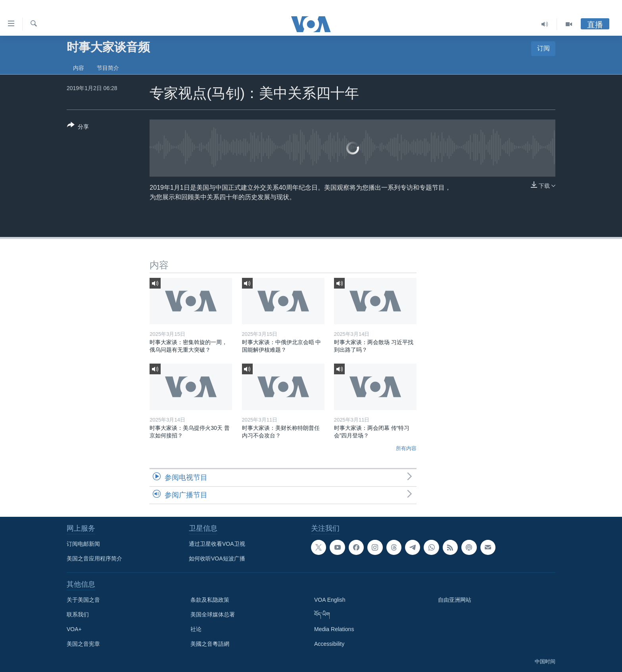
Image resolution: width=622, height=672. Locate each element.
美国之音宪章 (83, 644)
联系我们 (78, 614)
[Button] (78, 127)
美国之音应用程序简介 (94, 558)
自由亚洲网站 (455, 600)
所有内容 (406, 448)
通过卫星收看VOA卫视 (217, 544)
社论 (196, 629)
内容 (79, 68)
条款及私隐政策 (210, 600)
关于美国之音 (83, 600)
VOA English (330, 600)
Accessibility (329, 644)
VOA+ (74, 629)
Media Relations (334, 629)
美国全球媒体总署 (213, 614)
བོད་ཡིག (322, 614)
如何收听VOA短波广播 (217, 558)
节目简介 (108, 68)
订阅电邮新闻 (83, 544)
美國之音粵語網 (210, 644)
